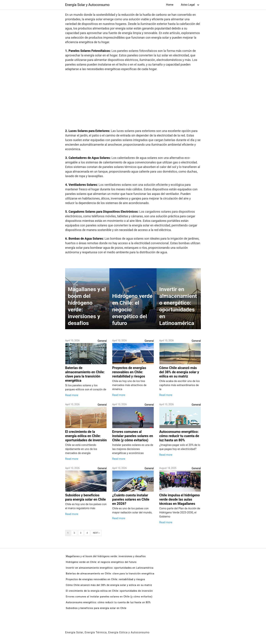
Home (170, 5)
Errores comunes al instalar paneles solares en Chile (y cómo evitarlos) (109, 597)
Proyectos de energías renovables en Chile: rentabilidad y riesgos (105, 579)
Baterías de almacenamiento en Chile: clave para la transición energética (110, 574)
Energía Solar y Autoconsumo (87, 5)
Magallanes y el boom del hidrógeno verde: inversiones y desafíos (106, 556)
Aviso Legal (188, 5)
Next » (96, 533)
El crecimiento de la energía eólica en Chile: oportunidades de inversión (109, 591)
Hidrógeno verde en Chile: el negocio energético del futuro (101, 562)
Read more (72, 395)
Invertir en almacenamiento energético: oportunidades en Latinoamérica (110, 568)
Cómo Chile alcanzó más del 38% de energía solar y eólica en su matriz (109, 585)
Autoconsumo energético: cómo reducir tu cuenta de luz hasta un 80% (108, 602)
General (102, 341)
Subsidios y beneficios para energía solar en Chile (96, 608)
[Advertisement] (133, 101)
